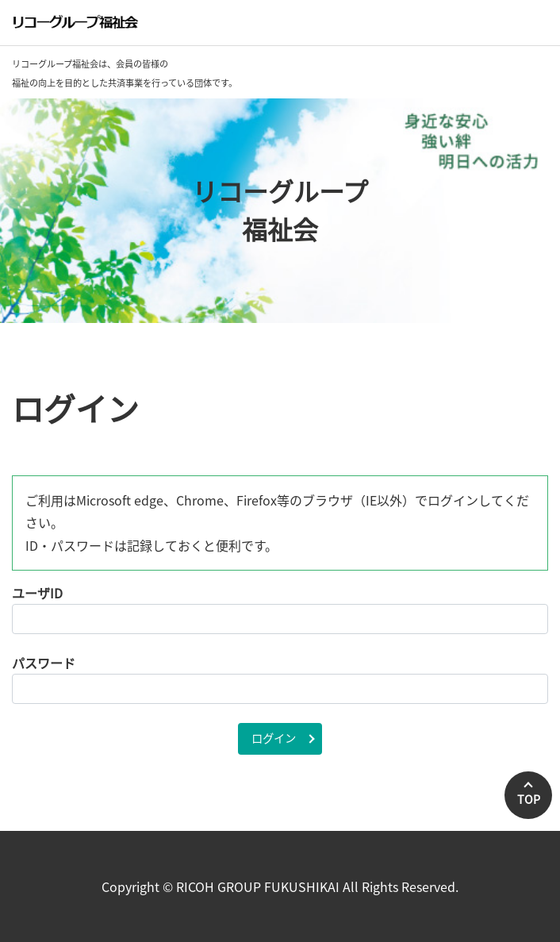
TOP (529, 799)
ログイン (274, 738)
